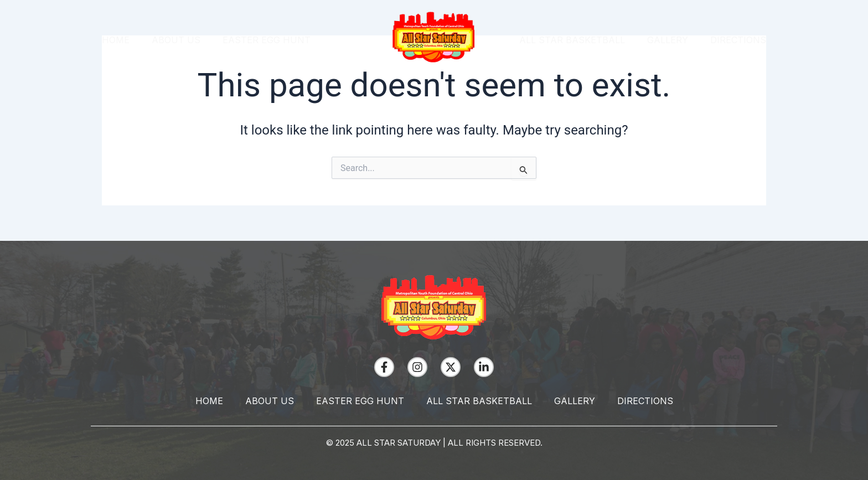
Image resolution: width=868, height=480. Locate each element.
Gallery (668, 40)
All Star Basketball (572, 40)
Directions (738, 40)
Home (116, 40)
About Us (176, 40)
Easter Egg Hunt (267, 40)
